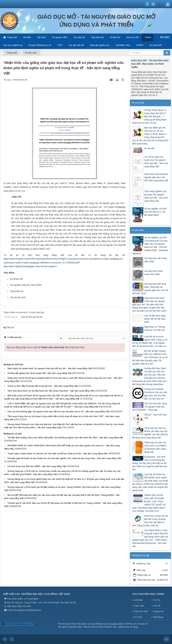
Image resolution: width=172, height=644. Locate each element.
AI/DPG (140, 45)
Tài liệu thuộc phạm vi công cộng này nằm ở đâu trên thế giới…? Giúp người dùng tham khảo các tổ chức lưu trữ (149, 116)
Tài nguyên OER (60, 37)
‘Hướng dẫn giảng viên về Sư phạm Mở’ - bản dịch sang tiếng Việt (39, 373)
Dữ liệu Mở (115, 37)
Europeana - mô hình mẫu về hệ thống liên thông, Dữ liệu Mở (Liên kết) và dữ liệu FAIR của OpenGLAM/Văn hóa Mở (150, 463)
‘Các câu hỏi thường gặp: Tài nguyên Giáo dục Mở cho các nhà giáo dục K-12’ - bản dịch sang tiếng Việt (58, 412)
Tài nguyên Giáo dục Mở (23, 285)
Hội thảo (27, 37)
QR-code (7, 624)
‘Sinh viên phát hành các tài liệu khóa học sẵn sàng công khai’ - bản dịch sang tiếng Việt (50, 391)
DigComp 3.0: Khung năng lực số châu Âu (155, 328)
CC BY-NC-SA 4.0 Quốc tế (135, 624)
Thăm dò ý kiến (141, 611)
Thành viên (139, 606)
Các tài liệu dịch (18, 297)
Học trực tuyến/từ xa (13, 45)
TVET (60, 45)
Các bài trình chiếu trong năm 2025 (154, 273)
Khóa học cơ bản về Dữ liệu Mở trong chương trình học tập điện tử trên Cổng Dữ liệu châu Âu (150, 521)
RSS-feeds (158, 617)
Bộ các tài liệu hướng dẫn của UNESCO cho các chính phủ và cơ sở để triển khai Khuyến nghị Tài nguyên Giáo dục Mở (150, 357)
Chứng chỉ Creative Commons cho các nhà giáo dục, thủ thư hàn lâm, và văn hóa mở (156, 394)
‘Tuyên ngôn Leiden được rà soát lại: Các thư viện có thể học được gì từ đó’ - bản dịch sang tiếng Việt (57, 454)
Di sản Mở (149, 148)
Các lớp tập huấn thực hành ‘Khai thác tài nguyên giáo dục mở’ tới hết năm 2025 (150, 289)
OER (38, 285)
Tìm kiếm (138, 617)
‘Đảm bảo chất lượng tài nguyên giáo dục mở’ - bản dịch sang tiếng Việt (156, 177)
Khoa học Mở (133, 37)
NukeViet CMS (75, 627)
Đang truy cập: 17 (24, 624)
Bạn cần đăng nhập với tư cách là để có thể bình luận (46, 347)
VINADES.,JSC (110, 627)
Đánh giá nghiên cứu (100, 45)
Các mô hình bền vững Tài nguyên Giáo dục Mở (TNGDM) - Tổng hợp (150, 407)
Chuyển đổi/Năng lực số (40, 45)
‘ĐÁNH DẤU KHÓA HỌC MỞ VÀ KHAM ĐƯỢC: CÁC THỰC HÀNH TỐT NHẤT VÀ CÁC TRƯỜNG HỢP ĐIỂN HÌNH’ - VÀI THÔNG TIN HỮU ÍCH (149, 503)
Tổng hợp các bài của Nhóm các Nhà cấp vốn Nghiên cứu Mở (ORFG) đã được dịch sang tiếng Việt (150, 433)
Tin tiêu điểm (138, 230)
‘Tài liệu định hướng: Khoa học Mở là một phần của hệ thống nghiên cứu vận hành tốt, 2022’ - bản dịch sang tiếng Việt (65, 438)
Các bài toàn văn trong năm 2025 (156, 260)
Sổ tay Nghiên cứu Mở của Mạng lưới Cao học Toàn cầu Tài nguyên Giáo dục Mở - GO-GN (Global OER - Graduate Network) (150, 245)
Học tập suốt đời (76, 45)
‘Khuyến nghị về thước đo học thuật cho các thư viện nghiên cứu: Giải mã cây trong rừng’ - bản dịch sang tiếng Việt (64, 458)
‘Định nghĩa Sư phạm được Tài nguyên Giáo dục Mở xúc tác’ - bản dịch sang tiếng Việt (49, 368)
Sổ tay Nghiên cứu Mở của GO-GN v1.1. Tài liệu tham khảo (155, 212)
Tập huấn (41, 37)
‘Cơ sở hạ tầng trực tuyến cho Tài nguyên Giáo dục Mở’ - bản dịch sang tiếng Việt (156, 162)
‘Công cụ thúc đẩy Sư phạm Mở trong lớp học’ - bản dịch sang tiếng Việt (42, 386)
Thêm (148, 37)
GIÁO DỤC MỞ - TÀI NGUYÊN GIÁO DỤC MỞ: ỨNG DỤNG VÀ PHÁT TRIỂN (150, 64)
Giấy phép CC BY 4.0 (14, 191)
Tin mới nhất (138, 103)
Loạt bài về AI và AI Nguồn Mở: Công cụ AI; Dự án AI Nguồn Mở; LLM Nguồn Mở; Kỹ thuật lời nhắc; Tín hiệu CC (150, 341)
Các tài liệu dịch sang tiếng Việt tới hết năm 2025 (155, 319)
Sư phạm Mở (155, 45)
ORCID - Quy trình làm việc (156, 416)
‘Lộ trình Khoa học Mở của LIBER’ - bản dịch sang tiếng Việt (37, 466)
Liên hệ (157, 606)
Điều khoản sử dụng (129, 627)
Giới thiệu (138, 600)
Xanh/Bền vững (123, 45)
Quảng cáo (158, 611)
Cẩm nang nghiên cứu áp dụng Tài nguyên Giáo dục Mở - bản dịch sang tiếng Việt (156, 196)
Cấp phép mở (97, 37)
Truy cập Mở (79, 37)
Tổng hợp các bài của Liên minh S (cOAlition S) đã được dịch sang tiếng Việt (155, 447)
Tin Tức (157, 600)
